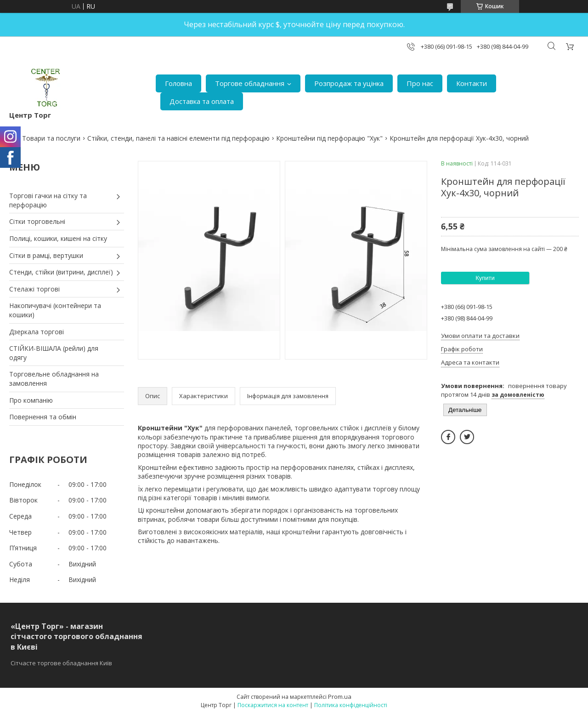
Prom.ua (340, 697)
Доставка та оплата (202, 101)
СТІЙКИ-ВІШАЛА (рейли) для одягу (54, 353)
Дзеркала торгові (37, 332)
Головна (178, 83)
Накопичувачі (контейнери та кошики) (55, 310)
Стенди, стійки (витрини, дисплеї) (61, 272)
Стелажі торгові (34, 289)
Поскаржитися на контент (273, 705)
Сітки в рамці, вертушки (46, 255)
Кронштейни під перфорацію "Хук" (329, 138)
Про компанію (31, 400)
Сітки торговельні (37, 221)
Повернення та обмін (43, 417)
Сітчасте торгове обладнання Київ (61, 663)
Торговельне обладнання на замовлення (54, 379)
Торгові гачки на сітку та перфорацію (48, 200)
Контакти (472, 83)
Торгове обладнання (250, 83)
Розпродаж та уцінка (349, 83)
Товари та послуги (51, 138)
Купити (485, 278)
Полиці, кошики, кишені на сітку (58, 238)
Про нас (420, 83)
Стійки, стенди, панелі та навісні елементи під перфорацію (178, 138)
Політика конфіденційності (351, 705)
